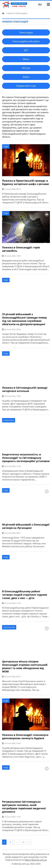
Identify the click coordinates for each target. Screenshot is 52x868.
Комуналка (9, 420)
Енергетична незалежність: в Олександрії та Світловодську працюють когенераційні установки (26, 458)
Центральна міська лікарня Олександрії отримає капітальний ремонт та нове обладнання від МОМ (25, 666)
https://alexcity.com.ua (36, 860)
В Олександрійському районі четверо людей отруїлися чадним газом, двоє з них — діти (25, 595)
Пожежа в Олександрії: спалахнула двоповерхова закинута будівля (25, 737)
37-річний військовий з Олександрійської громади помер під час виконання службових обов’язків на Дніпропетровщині (24, 319)
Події (6, 146)
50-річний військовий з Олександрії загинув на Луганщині (26, 526)
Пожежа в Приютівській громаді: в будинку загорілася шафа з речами (25, 182)
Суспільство (9, 627)
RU (40, 4)
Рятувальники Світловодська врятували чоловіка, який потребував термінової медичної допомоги (24, 807)
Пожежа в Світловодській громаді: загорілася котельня (25, 389)
